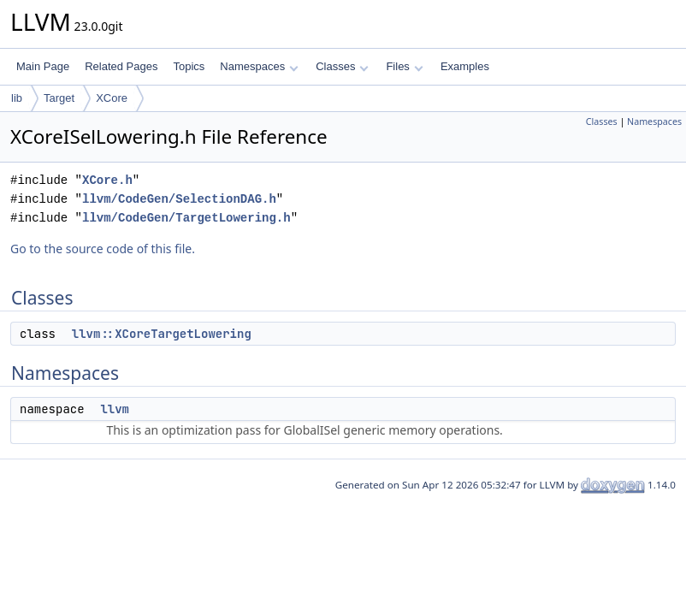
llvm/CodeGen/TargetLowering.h (186, 218)
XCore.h (107, 180)
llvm (115, 409)
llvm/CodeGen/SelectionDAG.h (179, 199)
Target (59, 98)
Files (404, 66)
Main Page (43, 66)
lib (17, 98)
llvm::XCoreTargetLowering (162, 334)
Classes (342, 66)
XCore (112, 98)
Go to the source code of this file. (103, 249)
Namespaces (259, 66)
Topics (189, 66)
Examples (465, 66)
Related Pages (121, 66)
